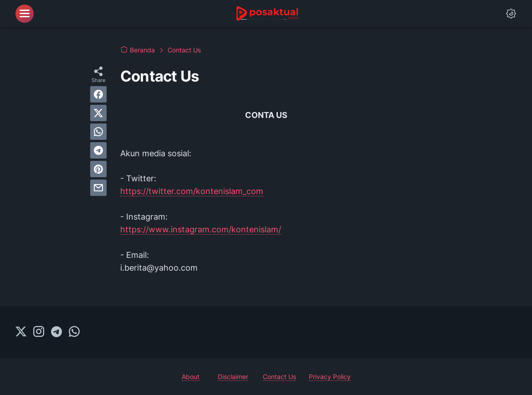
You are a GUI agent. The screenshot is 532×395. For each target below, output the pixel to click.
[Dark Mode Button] (511, 14)
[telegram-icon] (56, 332)
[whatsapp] (98, 132)
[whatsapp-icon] (74, 332)
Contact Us (279, 377)
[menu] (25, 14)
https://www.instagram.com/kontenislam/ (201, 229)
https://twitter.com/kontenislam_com (192, 191)
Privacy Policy (330, 377)
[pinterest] (98, 169)
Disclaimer (233, 377)
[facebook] (98, 94)
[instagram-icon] (39, 332)
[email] (98, 188)
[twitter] (98, 113)
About (191, 377)
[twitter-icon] (21, 332)
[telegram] (98, 150)
